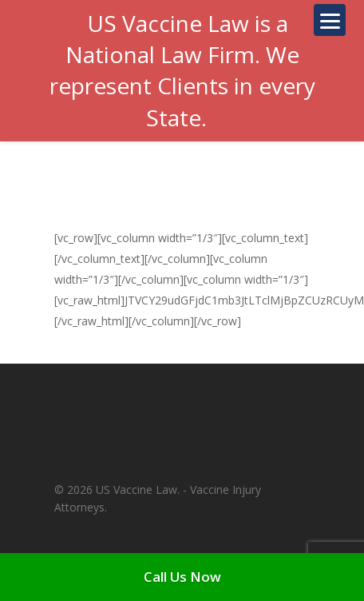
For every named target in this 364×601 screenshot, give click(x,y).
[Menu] (330, 20)
